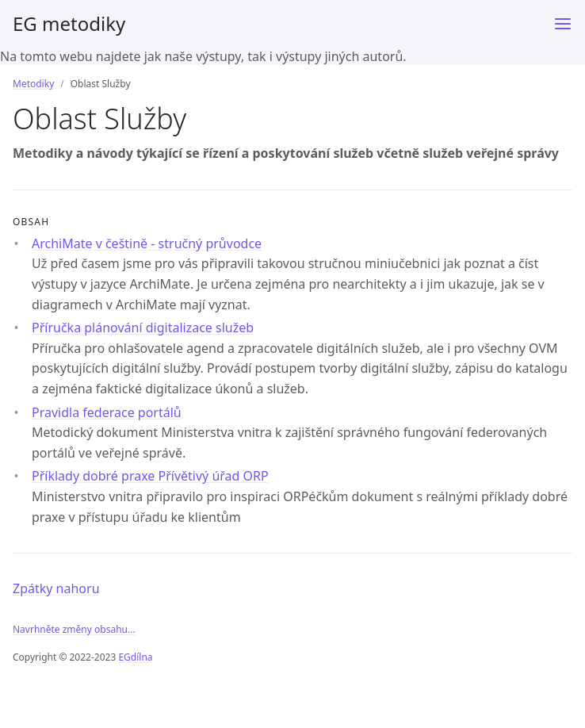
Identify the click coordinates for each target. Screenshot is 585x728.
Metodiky (33, 84)
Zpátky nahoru (56, 588)
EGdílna (135, 657)
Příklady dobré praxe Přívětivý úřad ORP (150, 476)
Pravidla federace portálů (107, 412)
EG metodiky (69, 23)
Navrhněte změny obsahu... (74, 629)
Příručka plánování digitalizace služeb (143, 328)
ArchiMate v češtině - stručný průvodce (147, 243)
